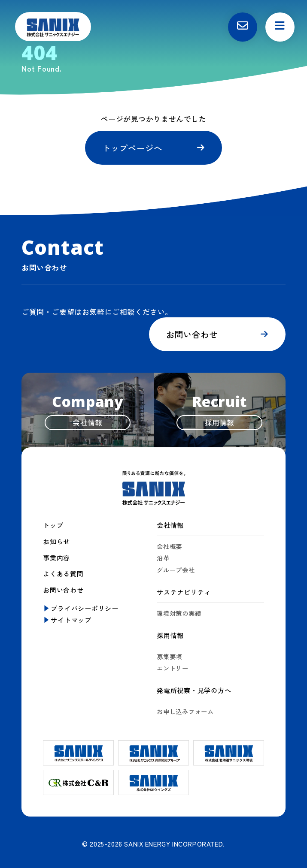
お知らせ (56, 542)
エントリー (174, 668)
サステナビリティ (184, 592)
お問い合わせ (192, 335)
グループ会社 (177, 570)
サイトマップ (71, 619)
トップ (53, 526)
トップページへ (134, 148)
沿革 (164, 558)
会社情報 (170, 526)
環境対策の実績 (180, 613)
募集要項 (170, 656)
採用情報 (170, 635)
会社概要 (170, 547)
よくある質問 (63, 573)
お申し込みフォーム (187, 711)
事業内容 (56, 558)
